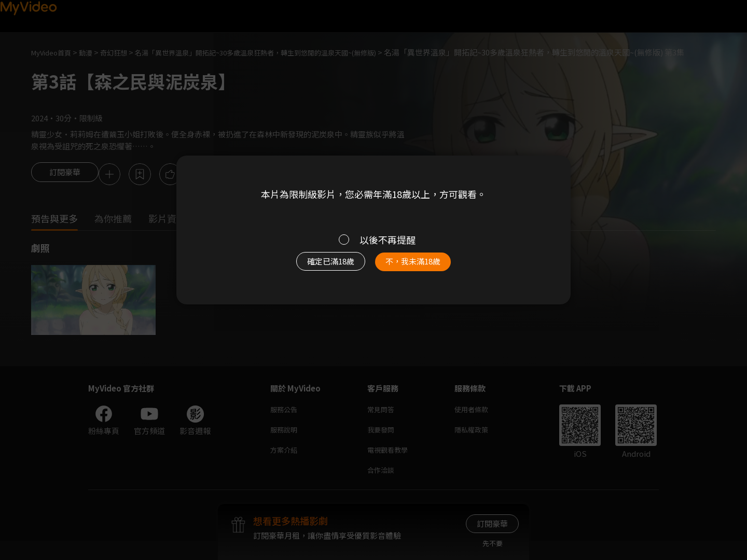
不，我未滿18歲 (424, 267)
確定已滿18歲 (319, 267)
